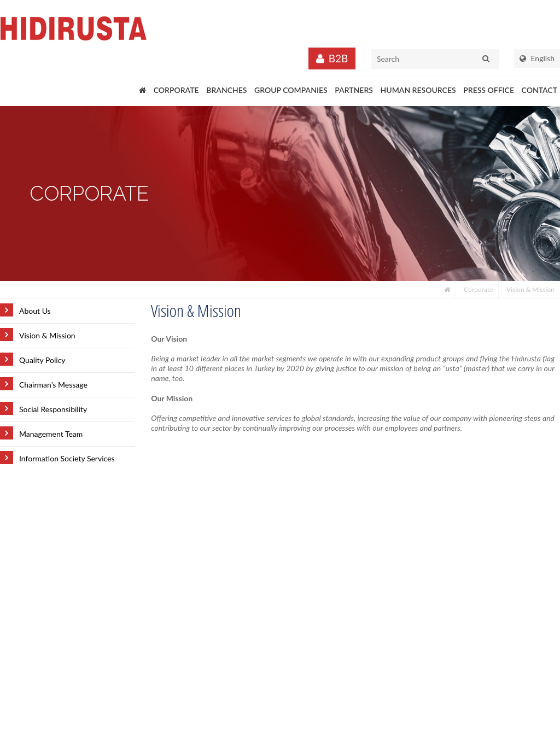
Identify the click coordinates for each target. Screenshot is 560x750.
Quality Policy (42, 360)
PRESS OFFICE (489, 90)
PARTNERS (354, 90)
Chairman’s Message (53, 385)
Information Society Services (67, 458)
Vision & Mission (530, 289)
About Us (35, 311)
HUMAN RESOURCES (418, 90)
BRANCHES (226, 90)
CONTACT (539, 90)
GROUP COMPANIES (291, 90)
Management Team (51, 434)
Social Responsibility (53, 409)
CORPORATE (176, 90)
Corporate (478, 289)
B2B (339, 58)
